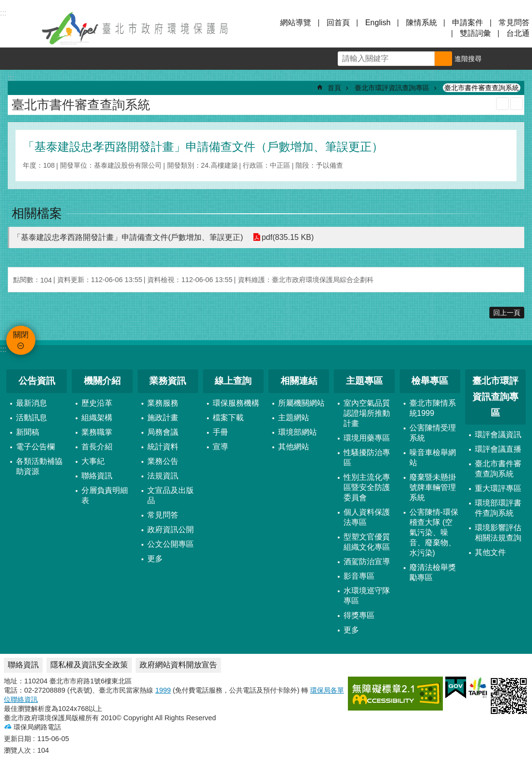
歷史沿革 (97, 403)
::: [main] (11, 78)
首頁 (334, 88)
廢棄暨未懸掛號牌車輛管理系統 (433, 487)
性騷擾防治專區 (367, 458)
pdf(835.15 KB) (288, 237)
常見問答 (514, 23)
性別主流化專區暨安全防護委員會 (367, 487)
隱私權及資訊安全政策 (89, 665)
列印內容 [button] (502, 104)
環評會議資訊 (498, 435)
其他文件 (490, 552)
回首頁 (338, 23)
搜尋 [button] (443, 59)
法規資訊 (163, 476)
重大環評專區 (498, 488)
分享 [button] (521, 59)
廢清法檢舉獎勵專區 (433, 572)
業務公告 (163, 461)
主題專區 (364, 381)
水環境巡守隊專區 (367, 596)
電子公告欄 (35, 447)
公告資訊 (37, 381)
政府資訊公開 (171, 530)
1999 (163, 690)
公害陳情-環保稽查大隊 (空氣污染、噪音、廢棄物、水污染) (434, 532)
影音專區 (359, 576)
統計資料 (163, 447)
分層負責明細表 (105, 495)
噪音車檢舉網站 (433, 458)
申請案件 (468, 23)
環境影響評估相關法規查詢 (498, 533)
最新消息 (31, 403)
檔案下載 (228, 418)
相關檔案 (37, 213)
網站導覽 (296, 23)
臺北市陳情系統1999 (433, 408)
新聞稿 (28, 432)
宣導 (220, 447)
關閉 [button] (19, 28)
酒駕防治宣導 (367, 561)
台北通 (518, 33)
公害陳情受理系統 (433, 433)
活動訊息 (31, 418)
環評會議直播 (498, 449)
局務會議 (163, 432)
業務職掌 (97, 432)
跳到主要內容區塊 (5, 5)
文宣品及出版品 (171, 495)
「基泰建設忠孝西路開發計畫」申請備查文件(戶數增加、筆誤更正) (128, 237)
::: (3, 349)
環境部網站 (297, 432)
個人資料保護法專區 (367, 517)
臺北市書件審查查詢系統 (482, 88)
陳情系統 (422, 23)
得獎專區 (359, 615)
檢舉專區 (430, 381)
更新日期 (17, 739)
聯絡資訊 (97, 476)
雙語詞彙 (475, 33)
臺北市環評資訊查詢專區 (392, 88)
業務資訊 (168, 381)
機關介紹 (102, 381)
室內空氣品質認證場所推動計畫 (367, 413)
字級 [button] (499, 59)
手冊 (220, 432)
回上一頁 (507, 313)
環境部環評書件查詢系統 (498, 508)
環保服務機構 (236, 403)
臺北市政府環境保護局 (136, 28)
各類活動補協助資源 (39, 466)
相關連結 (299, 381)
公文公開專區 (171, 544)
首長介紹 (97, 447)
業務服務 (163, 403)
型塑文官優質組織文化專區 (367, 542)
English (378, 23)
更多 (155, 559)
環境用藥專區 (367, 438)
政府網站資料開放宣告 (178, 665)
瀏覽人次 (17, 750)
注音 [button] (516, 104)
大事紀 (93, 461)
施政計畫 (163, 418)
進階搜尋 (468, 59)
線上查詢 (233, 381)
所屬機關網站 (301, 403)
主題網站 (294, 418)
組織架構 (97, 418)
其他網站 (294, 447)
